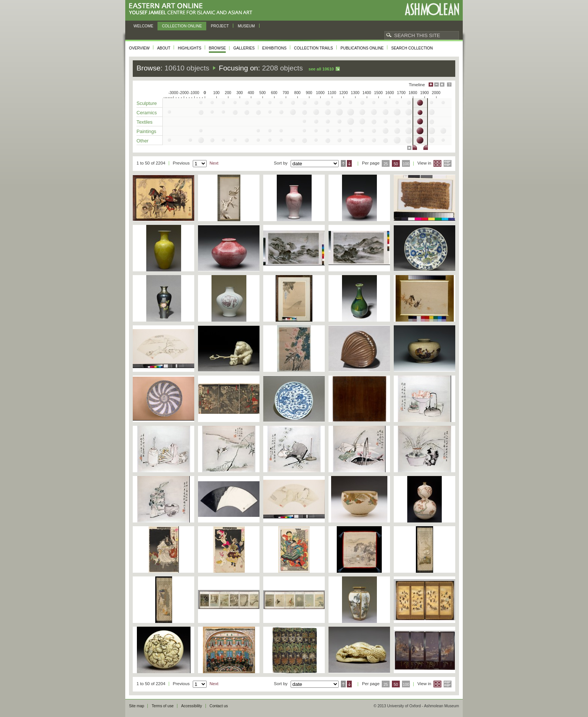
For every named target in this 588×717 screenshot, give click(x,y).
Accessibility (192, 706)
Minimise (436, 85)
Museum (246, 26)
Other (142, 141)
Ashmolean (432, 9)
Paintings (146, 131)
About (164, 48)
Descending (349, 163)
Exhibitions (274, 48)
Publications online (362, 48)
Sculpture (147, 103)
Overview (139, 48)
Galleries (244, 48)
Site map (136, 706)
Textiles (145, 122)
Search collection (412, 48)
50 (396, 164)
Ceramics (147, 113)
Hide (442, 85)
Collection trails (313, 48)
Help (449, 85)
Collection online (182, 26)
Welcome (143, 26)
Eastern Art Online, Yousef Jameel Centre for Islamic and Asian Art (193, 9)
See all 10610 (321, 69)
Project (220, 26)
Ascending (343, 163)
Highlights (190, 48)
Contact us (219, 706)
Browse (217, 48)
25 (386, 164)
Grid (437, 163)
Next (214, 163)
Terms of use (163, 706)
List (448, 163)
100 (406, 164)
